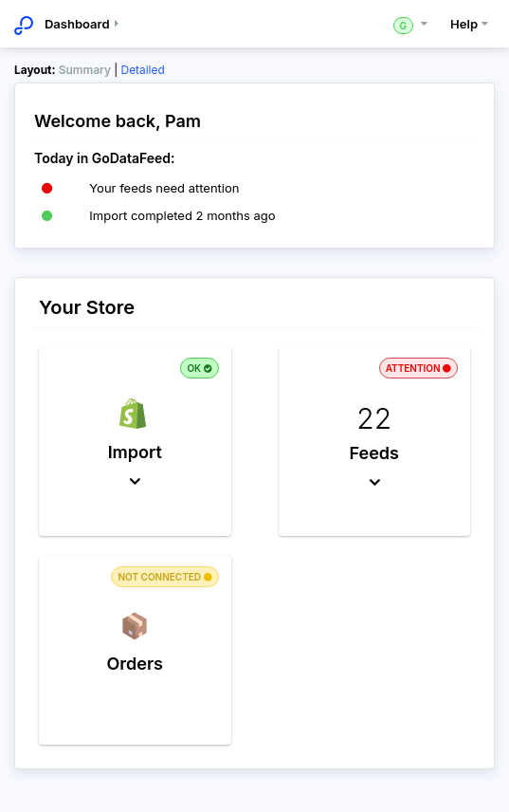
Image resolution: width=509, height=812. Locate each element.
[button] (135, 441)
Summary (85, 70)
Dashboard (84, 24)
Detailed (143, 70)
